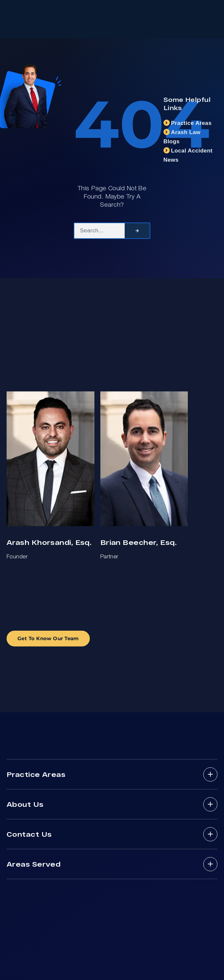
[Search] (137, 231)
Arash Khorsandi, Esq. (49, 542)
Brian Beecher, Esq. (138, 542)
